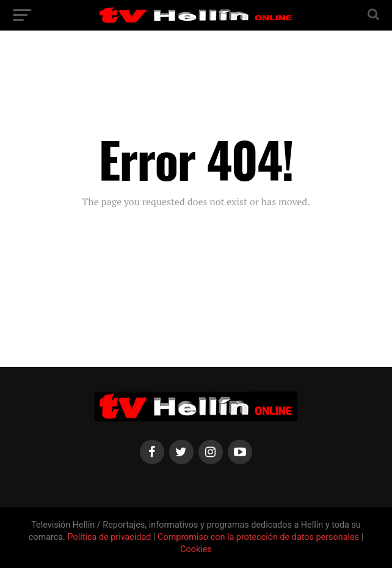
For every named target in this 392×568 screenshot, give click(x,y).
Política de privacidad (110, 537)
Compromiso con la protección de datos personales (258, 537)
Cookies (196, 549)
